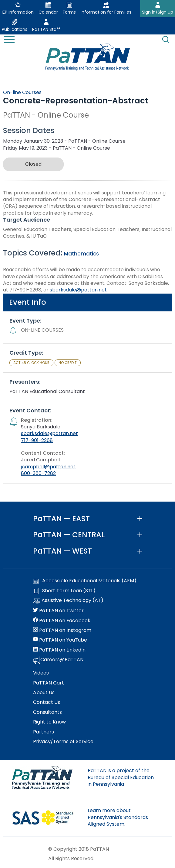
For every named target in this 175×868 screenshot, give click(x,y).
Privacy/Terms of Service (63, 742)
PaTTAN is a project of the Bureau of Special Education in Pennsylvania (121, 777)
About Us (44, 693)
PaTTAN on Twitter (58, 611)
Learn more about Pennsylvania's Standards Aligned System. (118, 817)
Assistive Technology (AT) (68, 601)
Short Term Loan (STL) (64, 591)
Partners (44, 732)
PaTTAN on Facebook (62, 621)
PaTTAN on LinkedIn (59, 650)
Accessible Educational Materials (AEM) (85, 581)
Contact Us (47, 702)
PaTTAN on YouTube (60, 640)
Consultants (47, 712)
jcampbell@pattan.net (48, 467)
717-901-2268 (37, 440)
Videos (41, 673)
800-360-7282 (38, 473)
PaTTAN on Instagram (62, 630)
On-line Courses (22, 92)
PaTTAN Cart (49, 683)
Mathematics (81, 254)
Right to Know (49, 722)
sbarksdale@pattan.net (78, 290)
